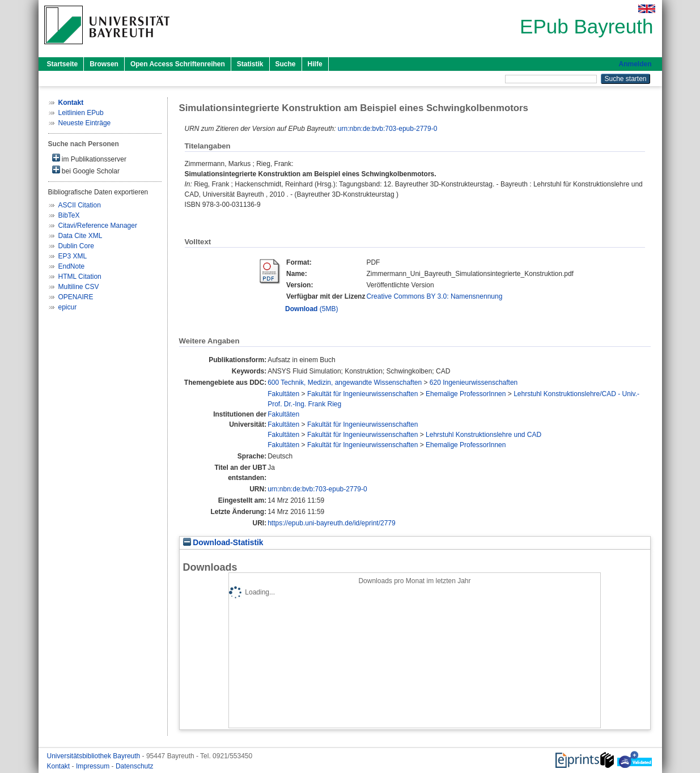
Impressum (94, 766)
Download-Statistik (223, 543)
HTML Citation (80, 277)
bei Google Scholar (86, 170)
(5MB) (311, 309)
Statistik (250, 64)
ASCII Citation (80, 205)
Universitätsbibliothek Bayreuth (95, 756)
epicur (68, 307)
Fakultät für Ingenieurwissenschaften (362, 394)
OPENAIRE (76, 297)
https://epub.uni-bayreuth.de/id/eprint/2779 (332, 523)
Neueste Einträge (85, 123)
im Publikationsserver (89, 158)
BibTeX (69, 215)
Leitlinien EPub (81, 113)
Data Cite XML (80, 236)
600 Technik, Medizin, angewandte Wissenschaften (345, 383)
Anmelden (635, 64)
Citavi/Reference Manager (98, 226)
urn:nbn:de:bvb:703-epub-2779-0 (387, 129)
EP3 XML (73, 256)
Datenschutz (135, 766)
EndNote (72, 266)
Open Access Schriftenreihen (178, 64)
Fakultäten (283, 394)
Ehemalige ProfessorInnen (466, 394)
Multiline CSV (79, 287)
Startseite (63, 64)
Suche (286, 64)
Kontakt (60, 766)
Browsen (104, 64)
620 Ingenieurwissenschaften (474, 383)
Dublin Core (76, 246)
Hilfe (315, 64)
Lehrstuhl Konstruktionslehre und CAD (483, 435)
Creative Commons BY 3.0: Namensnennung (434, 296)
